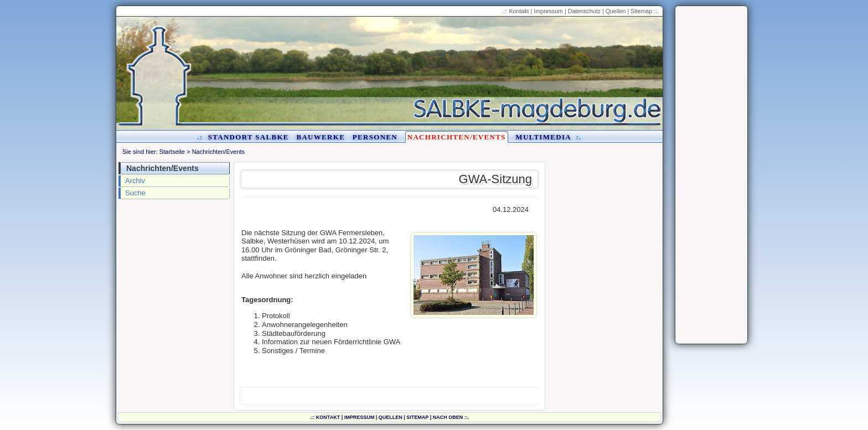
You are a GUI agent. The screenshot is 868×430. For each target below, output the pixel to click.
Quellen (616, 11)
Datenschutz (584, 11)
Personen (375, 137)
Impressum (548, 11)
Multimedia (543, 137)
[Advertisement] (711, 175)
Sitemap (641, 11)
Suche (135, 193)
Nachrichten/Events (457, 137)
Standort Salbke (249, 137)
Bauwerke (321, 137)
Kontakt (519, 11)
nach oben (448, 417)
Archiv (135, 181)
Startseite (172, 152)
